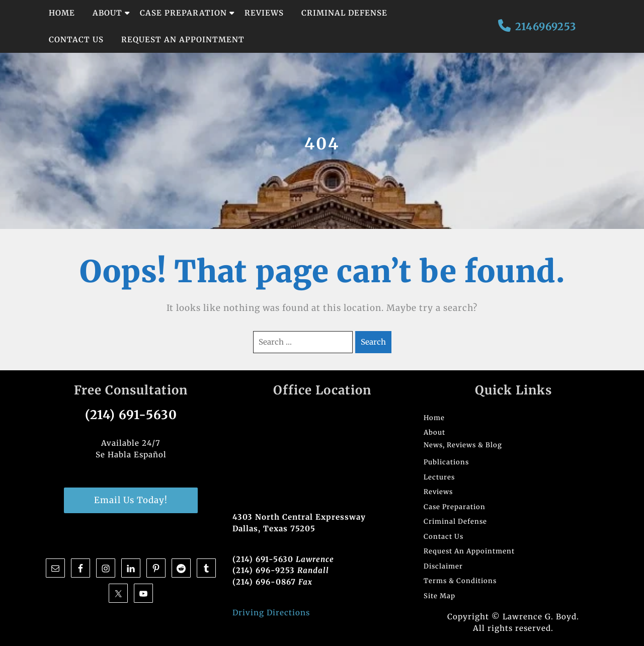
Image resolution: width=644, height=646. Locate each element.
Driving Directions (271, 613)
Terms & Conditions (460, 581)
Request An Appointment (183, 39)
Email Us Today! (131, 500)
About (107, 13)
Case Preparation (183, 13)
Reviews (264, 13)
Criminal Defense (344, 13)
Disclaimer (443, 566)
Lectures (439, 477)
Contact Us (76, 39)
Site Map (439, 596)
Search (373, 342)
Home (62, 13)
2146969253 (546, 26)
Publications (446, 462)
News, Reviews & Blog (463, 445)
